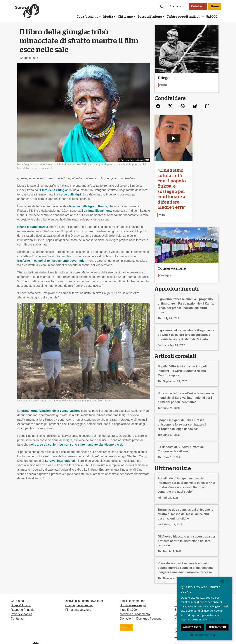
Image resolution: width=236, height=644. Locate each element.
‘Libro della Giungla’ (54, 190)
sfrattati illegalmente (98, 211)
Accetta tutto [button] (192, 627)
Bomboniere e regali (133, 582)
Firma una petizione (78, 587)
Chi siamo (125, 17)
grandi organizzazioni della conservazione (51, 411)
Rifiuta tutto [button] (217, 627)
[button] (162, 6)
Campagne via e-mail (79, 582)
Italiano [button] (176, 6)
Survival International (60, 461)
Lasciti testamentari (133, 578)
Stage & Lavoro (21, 582)
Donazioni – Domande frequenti (141, 596)
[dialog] (205, 609)
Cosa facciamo (87, 17)
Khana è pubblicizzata (33, 227)
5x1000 (212, 17)
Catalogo (198, 6)
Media (108, 17)
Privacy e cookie (21, 591)
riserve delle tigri (69, 194)
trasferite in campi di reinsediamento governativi (51, 261)
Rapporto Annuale (22, 587)
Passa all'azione (150, 17)
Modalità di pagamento (135, 591)
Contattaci (17, 596)
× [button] (227, 581)
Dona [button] (215, 6)
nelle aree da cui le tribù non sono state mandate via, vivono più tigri (77, 445)
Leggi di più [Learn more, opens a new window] (216, 619)
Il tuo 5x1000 (128, 587)
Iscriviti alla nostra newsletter (84, 578)
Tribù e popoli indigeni (184, 17)
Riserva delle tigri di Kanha (88, 206)
